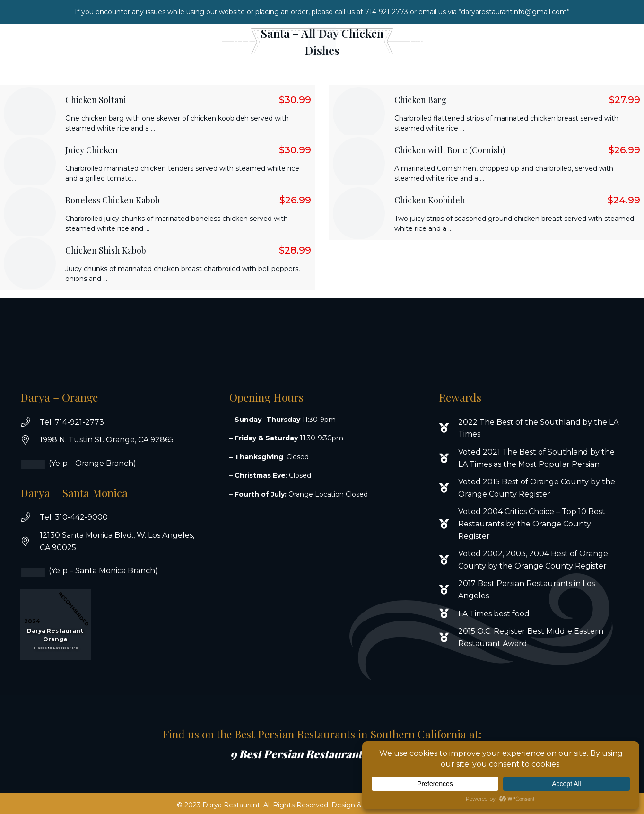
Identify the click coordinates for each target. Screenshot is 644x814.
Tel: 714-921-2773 (72, 422)
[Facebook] (587, 42)
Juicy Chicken (91, 150)
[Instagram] (607, 42)
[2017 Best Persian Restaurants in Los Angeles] (448, 590)
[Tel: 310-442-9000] (30, 517)
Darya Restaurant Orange (55, 635)
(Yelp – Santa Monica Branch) (103, 571)
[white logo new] (322, 42)
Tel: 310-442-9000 (74, 517)
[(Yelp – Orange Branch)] (39, 465)
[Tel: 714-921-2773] (30, 422)
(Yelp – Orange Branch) (92, 463)
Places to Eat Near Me (56, 648)
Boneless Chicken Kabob (113, 200)
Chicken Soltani (96, 100)
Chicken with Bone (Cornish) (450, 150)
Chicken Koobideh (430, 200)
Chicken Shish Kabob (106, 250)
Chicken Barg (420, 100)
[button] (200, 41)
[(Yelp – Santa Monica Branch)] (39, 572)
